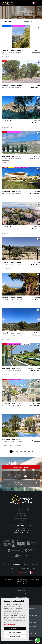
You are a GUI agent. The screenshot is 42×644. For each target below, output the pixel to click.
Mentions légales (22, 579)
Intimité (28, 579)
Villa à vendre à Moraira (21, 597)
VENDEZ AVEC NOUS (21, 467)
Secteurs (26, 568)
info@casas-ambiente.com (21, 521)
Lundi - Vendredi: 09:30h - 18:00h (21, 531)
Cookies (33, 579)
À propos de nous (13, 568)
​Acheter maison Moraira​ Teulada (21, 594)
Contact (13, 573)
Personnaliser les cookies (15, 632)
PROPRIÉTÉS (17, 564)
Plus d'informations (10, 625)
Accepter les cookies (15, 628)
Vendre (26, 564)
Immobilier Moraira (21, 590)
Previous (3, 37)
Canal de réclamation (22, 581)
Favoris (23, 573)
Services (35, 564)
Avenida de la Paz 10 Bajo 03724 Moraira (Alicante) (21, 526)
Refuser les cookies (15, 636)
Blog (34, 568)
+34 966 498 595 (21, 516)
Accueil (7, 564)
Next (39, 37)
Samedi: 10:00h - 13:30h (21, 533)
